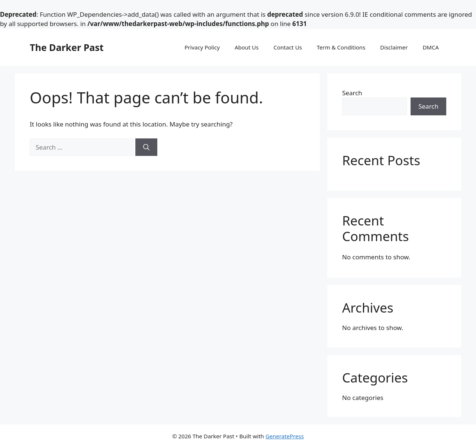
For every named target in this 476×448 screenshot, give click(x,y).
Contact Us (288, 47)
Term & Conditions (341, 47)
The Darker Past (67, 47)
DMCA (431, 47)
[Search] (146, 147)
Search (352, 93)
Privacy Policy (202, 47)
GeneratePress (285, 436)
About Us (247, 47)
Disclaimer (394, 47)
